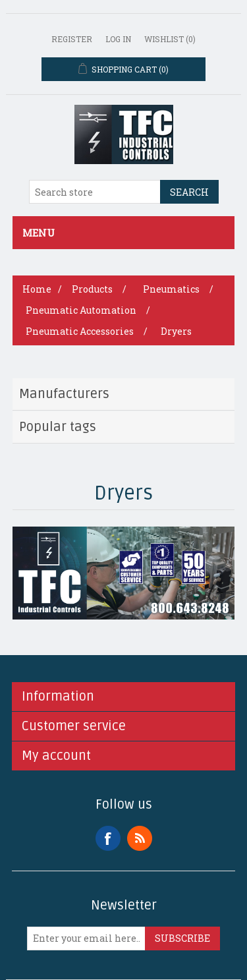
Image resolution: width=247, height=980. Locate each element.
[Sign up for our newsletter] (86, 938)
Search (189, 192)
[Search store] (95, 192)
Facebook (108, 838)
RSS (140, 838)
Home (37, 289)
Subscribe (182, 938)
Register (72, 39)
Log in (118, 39)
